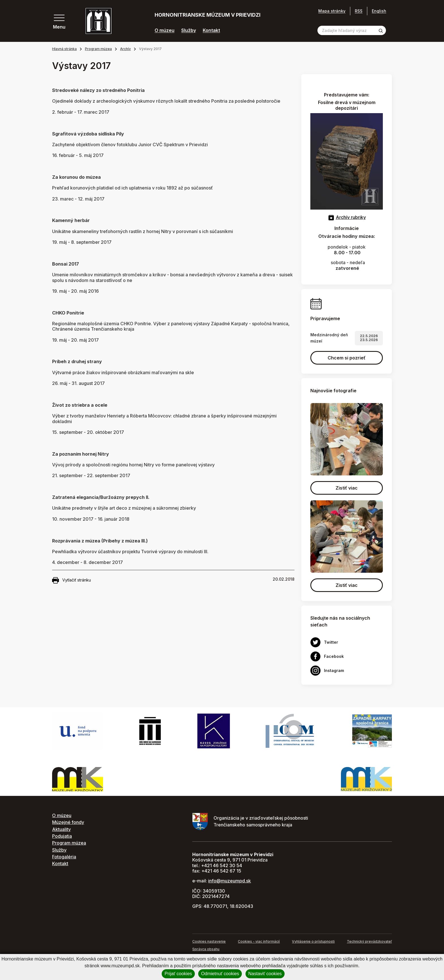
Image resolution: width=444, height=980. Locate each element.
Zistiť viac (347, 488)
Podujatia (62, 836)
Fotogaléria (64, 857)
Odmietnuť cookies (220, 974)
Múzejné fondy (68, 822)
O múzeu (165, 30)
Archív (125, 49)
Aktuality (61, 829)
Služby (189, 30)
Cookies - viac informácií (259, 941)
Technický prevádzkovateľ (369, 941)
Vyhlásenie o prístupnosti (313, 941)
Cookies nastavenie (209, 941)
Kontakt (211, 30)
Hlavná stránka (64, 49)
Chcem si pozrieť (347, 358)
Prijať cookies (178, 974)
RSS (359, 11)
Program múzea (98, 49)
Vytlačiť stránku (71, 580)
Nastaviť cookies (265, 974)
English (379, 11)
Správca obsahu (206, 949)
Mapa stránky (332, 11)
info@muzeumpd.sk (230, 881)
